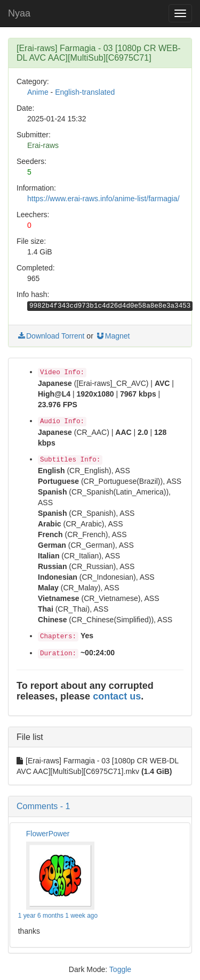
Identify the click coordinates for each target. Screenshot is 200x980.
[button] (100, 806)
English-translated (85, 92)
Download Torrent (50, 336)
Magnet (113, 336)
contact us (117, 696)
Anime (38, 92)
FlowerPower (48, 834)
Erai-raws (43, 145)
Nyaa (19, 13)
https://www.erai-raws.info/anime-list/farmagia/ (103, 199)
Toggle (120, 969)
